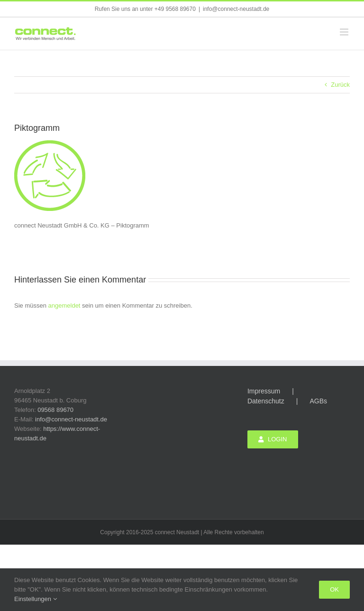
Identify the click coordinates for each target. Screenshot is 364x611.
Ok (334, 589)
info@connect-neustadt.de (236, 9)
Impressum (264, 391)
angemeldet (64, 305)
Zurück (340, 85)
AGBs (318, 401)
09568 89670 (55, 410)
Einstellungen (36, 599)
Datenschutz (266, 401)
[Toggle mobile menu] (345, 32)
